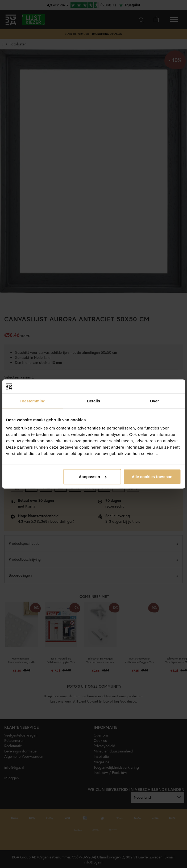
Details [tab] (94, 401)
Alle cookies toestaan (152, 477)
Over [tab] (154, 401)
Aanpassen (93, 477)
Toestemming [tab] (33, 401)
